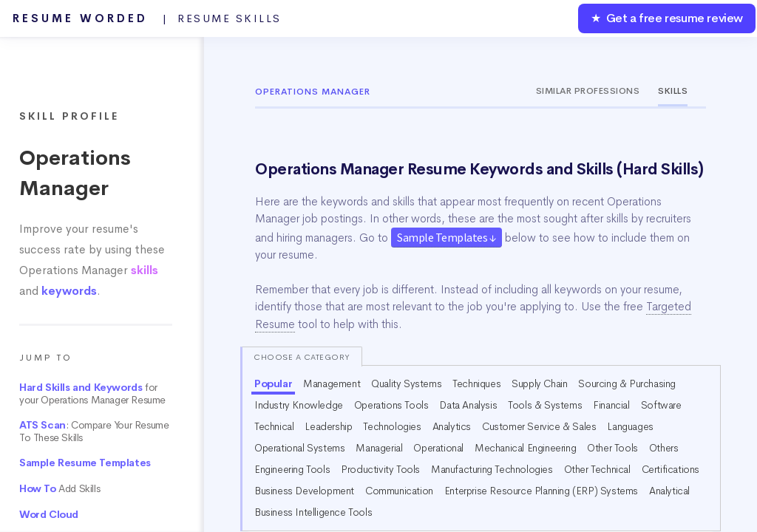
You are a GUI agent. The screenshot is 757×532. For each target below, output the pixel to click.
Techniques (476, 383)
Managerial (379, 448)
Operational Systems (299, 448)
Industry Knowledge (299, 405)
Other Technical (597, 469)
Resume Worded (147, 18)
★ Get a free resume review (667, 18)
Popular (273, 383)
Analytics (452, 426)
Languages (630, 426)
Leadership (328, 426)
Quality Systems (406, 383)
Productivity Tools (380, 469)
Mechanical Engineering (525, 448)
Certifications (671, 469)
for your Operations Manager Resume (92, 394)
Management (332, 383)
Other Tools (612, 448)
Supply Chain (539, 383)
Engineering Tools (292, 469)
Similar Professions (588, 91)
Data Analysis (468, 405)
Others (664, 448)
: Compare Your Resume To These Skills (94, 432)
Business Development (304, 491)
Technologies (392, 426)
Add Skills (60, 489)
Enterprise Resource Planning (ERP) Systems (541, 491)
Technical (274, 426)
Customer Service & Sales (539, 426)
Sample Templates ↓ (447, 237)
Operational (438, 448)
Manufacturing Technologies (492, 469)
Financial (611, 405)
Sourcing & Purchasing (627, 383)
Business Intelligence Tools (313, 512)
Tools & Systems (545, 405)
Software (661, 405)
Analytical (669, 491)
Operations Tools (391, 405)
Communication (399, 491)
